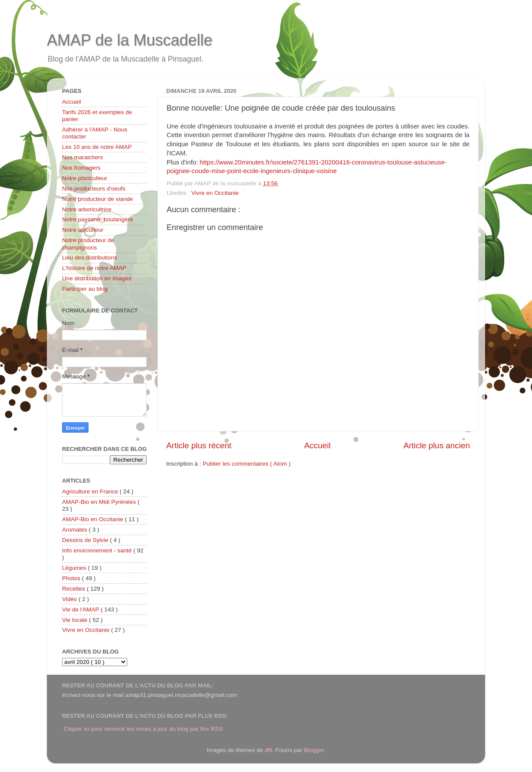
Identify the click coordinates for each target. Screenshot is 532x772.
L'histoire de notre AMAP (94, 268)
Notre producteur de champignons (88, 244)
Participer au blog (85, 289)
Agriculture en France (91, 491)
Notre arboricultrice (87, 209)
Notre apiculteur (83, 230)
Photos (72, 578)
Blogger (314, 750)
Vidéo (70, 599)
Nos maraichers (83, 157)
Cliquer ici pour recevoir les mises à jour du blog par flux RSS (143, 729)
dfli (268, 750)
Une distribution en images (97, 278)
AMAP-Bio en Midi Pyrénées (100, 502)
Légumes (75, 568)
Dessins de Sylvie (86, 540)
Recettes (74, 589)
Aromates (76, 530)
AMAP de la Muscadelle (130, 40)
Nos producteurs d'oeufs (94, 189)
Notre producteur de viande (98, 199)
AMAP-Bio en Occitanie (94, 519)
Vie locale (76, 620)
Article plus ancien (437, 445)
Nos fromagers (81, 168)
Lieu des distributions (90, 258)
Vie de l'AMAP (81, 609)
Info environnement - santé (98, 550)
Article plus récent (199, 445)
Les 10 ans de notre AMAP (97, 147)
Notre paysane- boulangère (98, 219)
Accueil (317, 445)
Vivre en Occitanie (215, 193)
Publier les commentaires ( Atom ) (247, 464)
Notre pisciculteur (85, 178)
